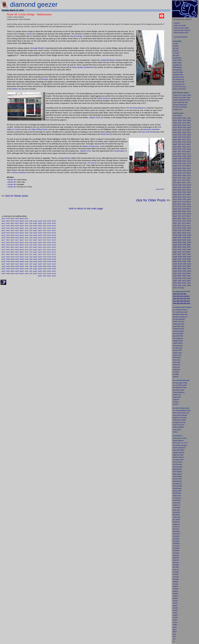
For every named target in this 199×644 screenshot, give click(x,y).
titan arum (176, 529)
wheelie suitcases (178, 457)
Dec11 (54, 254)
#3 (185, 443)
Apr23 (17, 226)
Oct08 (45, 262)
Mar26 (13, 219)
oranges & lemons (179, 329)
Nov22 (49, 228)
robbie (175, 625)
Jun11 (26, 254)
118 (174, 639)
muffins (175, 613)
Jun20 (26, 233)
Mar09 (13, 259)
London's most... (178, 109)
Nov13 (49, 250)
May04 (22, 271)
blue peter (176, 541)
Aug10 (35, 257)
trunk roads (176, 510)
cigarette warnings (179, 453)
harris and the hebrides (180, 415)
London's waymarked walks (181, 100)
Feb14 (8, 247)
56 (106, 144)
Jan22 (3, 228)
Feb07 (8, 264)
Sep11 (40, 254)
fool (177, 404)
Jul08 (31, 262)
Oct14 (45, 247)
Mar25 (13, 221)
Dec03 (54, 274)
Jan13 (3, 250)
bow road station (178, 334)
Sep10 (40, 257)
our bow (176, 44)
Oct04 (45, 271)
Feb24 (8, 223)
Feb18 (8, 238)
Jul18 (31, 238)
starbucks (176, 558)
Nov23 (49, 226)
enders (178, 507)
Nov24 (49, 223)
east (174, 507)
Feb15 (8, 245)
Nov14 (49, 247)
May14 (22, 247)
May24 (22, 223)
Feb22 (8, 228)
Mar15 (13, 245)
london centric (177, 60)
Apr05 (17, 269)
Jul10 (31, 257)
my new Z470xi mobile (180, 385)
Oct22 (45, 228)
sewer (29, 34)
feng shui (176, 560)
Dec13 (54, 250)
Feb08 (8, 262)
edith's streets (177, 63)
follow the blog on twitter (182, 28)
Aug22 (35, 228)
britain (178, 515)
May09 (22, 259)
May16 (22, 243)
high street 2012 (178, 336)
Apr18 (17, 238)
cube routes (177, 362)
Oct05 (45, 269)
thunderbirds (177, 500)
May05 (22, 269)
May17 (22, 240)
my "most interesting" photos (182, 410)
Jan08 (3, 262)
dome (175, 629)
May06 (22, 266)
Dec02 (54, 276)
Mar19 (13, 235)
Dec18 (54, 238)
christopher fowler (178, 77)
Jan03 (3, 274)
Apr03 (17, 274)
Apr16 (17, 243)
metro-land (176, 367)
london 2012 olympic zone (181, 413)
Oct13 (45, 250)
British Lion (17, 89)
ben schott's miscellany (180, 445)
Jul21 (31, 231)
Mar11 (13, 254)
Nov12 (49, 252)
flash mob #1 (177, 443)
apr (174, 404)
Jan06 (3, 266)
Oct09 (45, 259)
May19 (22, 235)
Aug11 (35, 254)
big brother (176, 522)
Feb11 (8, 254)
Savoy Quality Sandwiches (83, 67)
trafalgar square (178, 341)
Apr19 (17, 235)
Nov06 (49, 266)
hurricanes (176, 546)
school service (103, 98)
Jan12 (3, 252)
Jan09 (3, 259)
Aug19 (35, 235)
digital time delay (178, 455)
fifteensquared (177, 67)
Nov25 (49, 221)
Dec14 (54, 247)
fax (176, 622)
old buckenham (178, 467)
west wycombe (178, 486)
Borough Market (37, 48)
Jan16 (3, 243)
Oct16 (45, 243)
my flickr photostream (181, 37)
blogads (175, 594)
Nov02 (49, 276)
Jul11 (31, 254)
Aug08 (35, 262)
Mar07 (13, 264)
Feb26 (8, 219)
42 (60, 24)
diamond (176, 441)
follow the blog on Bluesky (182, 30)
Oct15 (45, 245)
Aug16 (35, 243)
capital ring (176, 369)
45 (121, 24)
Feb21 (8, 231)
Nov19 (49, 235)
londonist (176, 51)
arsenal (175, 601)
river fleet (176, 372)
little (174, 515)
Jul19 (31, 235)
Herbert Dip (177, 365)
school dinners (177, 481)
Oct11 (45, 254)
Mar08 (13, 262)
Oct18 (45, 238)
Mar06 (13, 266)
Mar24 (13, 223)
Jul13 (31, 250)
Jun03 (26, 274)
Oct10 (45, 257)
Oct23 (45, 226)
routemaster (177, 503)
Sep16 (40, 243)
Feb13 (8, 250)
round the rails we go (179, 87)
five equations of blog (180, 388)
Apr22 (17, 228)
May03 (22, 274)
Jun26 (26, 219)
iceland (175, 432)
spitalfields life (177, 65)
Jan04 (3, 271)
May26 (22, 219)
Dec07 (54, 264)
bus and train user (179, 79)
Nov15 (49, 245)
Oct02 (45, 276)
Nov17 (49, 240)
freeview (176, 589)
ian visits (176, 48)
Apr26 (17, 219)
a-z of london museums (180, 310)
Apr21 (17, 231)
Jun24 (26, 223)
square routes (177, 355)
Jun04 (26, 271)
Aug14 (35, 247)
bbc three (176, 567)
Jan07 (3, 264)
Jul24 (31, 223)
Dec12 (54, 252)
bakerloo (176, 377)
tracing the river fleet (179, 422)
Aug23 (35, 226)
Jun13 (26, 250)
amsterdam (176, 512)
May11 (22, 254)
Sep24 (40, 223)
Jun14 (26, 247)
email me (177, 23)
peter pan (176, 555)
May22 (22, 228)
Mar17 (13, 240)
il (175, 404)
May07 (22, 264)
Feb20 (8, 233)
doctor (175, 534)
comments (176, 539)
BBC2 (175, 632)
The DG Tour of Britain (180, 107)
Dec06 (54, 266)
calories (175, 608)
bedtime (176, 586)
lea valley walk (177, 348)
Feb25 (8, 221)
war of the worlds (178, 460)
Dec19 (54, 235)
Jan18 (3, 238)
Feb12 (8, 252)
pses (177, 596)
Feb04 (8, 271)
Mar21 (13, 231)
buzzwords (176, 548)
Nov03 (49, 274)
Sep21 (40, 231)
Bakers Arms (86, 151)
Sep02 (40, 276)
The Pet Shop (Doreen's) (136, 108)
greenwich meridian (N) (180, 314)
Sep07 (40, 264)
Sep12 (40, 252)
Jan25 (3, 221)
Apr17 (17, 240)
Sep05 (40, 269)
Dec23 (54, 226)
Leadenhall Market (107, 60)
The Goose (92, 163)
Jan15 (3, 245)
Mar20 (13, 233)
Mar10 (13, 257)
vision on (176, 570)
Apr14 (17, 247)
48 (38, 27)
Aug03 (35, 274)
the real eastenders (179, 319)
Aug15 (35, 245)
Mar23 (13, 226)
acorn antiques (178, 472)
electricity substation (151, 129)
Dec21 (54, 231)
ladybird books (177, 469)
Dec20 (54, 233)
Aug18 (35, 238)
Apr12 (17, 252)
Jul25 (31, 221)
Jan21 (3, 231)
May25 (22, 221)
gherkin (175, 606)
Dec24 (54, 223)
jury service (177, 519)
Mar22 (13, 228)
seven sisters (177, 430)
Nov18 (49, 238)
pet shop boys (177, 484)
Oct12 (45, 252)
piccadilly (176, 374)
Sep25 (40, 221)
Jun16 (26, 243)
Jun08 (26, 262)
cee (174, 622)
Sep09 (40, 259)
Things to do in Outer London (182, 95)
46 (142, 24)
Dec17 (54, 240)
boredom (176, 402)
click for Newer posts (16, 196)
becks (175, 627)
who (179, 534)
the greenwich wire (179, 84)
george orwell (177, 491)
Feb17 (8, 240)
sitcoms (175, 603)
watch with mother (179, 450)
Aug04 (35, 271)
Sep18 (40, 238)
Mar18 (13, 238)
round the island (178, 72)
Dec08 (54, 262)
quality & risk (177, 395)
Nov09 (49, 259)
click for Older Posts (151, 200)
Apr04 (17, 271)
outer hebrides (177, 476)
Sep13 (40, 250)
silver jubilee (177, 357)
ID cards (176, 584)
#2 (182, 443)
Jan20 (3, 233)
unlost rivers (177, 360)
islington (176, 582)
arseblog (176, 46)
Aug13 (35, 250)
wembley (176, 579)
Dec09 (54, 259)
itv (174, 641)
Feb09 (8, 259)
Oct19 (45, 235)
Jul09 (31, 259)
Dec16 (54, 243)
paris (175, 634)
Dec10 (54, 257)
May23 (22, 226)
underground (182, 448)
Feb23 (8, 226)
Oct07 (45, 264)
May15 (22, 245)
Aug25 (35, 221)
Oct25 (45, 221)
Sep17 (40, 240)
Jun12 (26, 252)
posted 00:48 (160, 189)
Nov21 (49, 231)
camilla (175, 617)
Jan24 (3, 223)
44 (100, 24)
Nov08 (49, 262)
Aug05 (35, 269)
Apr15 (17, 245)
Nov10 (49, 257)
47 (163, 24)
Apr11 (17, 254)
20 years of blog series (180, 105)
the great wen (177, 58)
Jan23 (3, 226)
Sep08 (40, 262)
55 (96, 141)
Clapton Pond (94, 117)
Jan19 (3, 235)
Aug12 (35, 252)
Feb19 (8, 235)
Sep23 (40, 226)
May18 (22, 238)
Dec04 (54, 271)
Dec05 (54, 269)
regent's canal (177, 353)
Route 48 (12, 180)
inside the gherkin (178, 427)
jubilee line (176, 524)
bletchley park (177, 488)
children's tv (177, 505)
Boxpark (45, 79)
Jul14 (31, 247)
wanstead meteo (178, 75)
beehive (68, 158)
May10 (22, 257)
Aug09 (35, 259)
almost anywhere (19, 172)
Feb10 (8, 257)
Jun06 (26, 266)
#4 (187, 443)
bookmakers (120, 151)
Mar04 (13, 271)
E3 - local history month (180, 312)
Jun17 (26, 240)
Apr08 (17, 262)
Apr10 (17, 257)
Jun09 (26, 259)
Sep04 (40, 271)
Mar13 (13, 250)
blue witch (176, 56)
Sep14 (40, 247)
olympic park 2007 (179, 324)
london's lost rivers (179, 322)
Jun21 (26, 231)
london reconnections (180, 89)
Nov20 (49, 233)
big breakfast (177, 493)
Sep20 (40, 233)
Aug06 (35, 266)
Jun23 (26, 226)
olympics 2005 (177, 350)
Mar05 (13, 269)
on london (176, 53)
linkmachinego (177, 70)
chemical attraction (179, 392)
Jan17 (3, 240)
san (174, 498)
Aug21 (35, 231)
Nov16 (49, 243)
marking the (177, 420)
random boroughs (178, 331)
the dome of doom (179, 390)
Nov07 (49, 264)
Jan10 (3, 257)
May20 (22, 233)
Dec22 (54, 228)
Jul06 (31, 266)
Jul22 (31, 228)
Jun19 (26, 235)
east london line (178, 346)
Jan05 (3, 269)
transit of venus (178, 462)
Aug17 (35, 240)
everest (175, 610)
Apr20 (17, 233)
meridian (183, 420)
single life (176, 400)
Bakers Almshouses (91, 146)
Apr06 (17, 266)
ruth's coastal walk (179, 82)
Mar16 (13, 243)
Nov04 (49, 271)
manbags (176, 565)
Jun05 (26, 269)
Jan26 (3, 219)
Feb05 (8, 269)
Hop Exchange (76, 36)
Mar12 (13, 252)
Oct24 (45, 223)
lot (174, 637)
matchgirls (176, 543)
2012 (180, 479)
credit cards (177, 517)
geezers (181, 441)
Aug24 (35, 223)
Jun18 (26, 238)
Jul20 (31, 233)
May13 (22, 250)
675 (159, 96)
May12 (22, 252)
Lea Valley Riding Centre (38, 129)
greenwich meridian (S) (180, 317)
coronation (176, 536)
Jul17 (31, 240)
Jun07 (26, 264)
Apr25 (17, 221)
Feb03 (8, 274)
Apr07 (17, 264)
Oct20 (45, 233)
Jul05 (31, 269)
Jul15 (31, 245)
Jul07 (31, 264)
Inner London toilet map (180, 102)
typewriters (176, 531)
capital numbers (178, 343)
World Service (106, 134)
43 (80, 24)
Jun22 (26, 228)
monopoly (176, 553)
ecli (174, 596)
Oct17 (45, 240)
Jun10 (26, 257)
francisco (178, 498)
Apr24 (17, 223)
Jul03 (31, 274)
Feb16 (8, 243)
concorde (176, 577)
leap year (176, 563)
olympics (176, 479)
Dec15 (54, 245)
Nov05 (49, 269)
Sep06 (40, 266)
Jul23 (31, 226)
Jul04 (31, 271)
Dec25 (54, 221)
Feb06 (8, 266)
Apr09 (17, 259)
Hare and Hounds (149, 132)
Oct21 (45, 231)
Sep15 (40, 245)
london (175, 448)
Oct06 (45, 266)
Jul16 (31, 243)
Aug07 (35, 264)
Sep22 (40, 228)
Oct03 (45, 274)
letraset (175, 598)
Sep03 (40, 274)
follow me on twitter (180, 25)
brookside (176, 551)
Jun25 (26, 221)
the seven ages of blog (180, 383)
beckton (175, 591)
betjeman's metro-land (180, 418)
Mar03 (13, 274)
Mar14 (13, 247)
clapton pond (177, 496)
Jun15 (26, 245)
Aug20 (35, 233)
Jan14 (3, 247)
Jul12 (31, 252)
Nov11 (49, 254)
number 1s (176, 527)
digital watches (178, 474)
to (175, 637)
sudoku (175, 615)
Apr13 (17, 250)
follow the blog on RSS (181, 33)
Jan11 (3, 254)
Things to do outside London (182, 97)
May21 (22, 231)
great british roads (179, 326)
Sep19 (40, 235)
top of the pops (178, 464)
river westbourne (178, 338)
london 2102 (177, 397)
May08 (22, 262)
